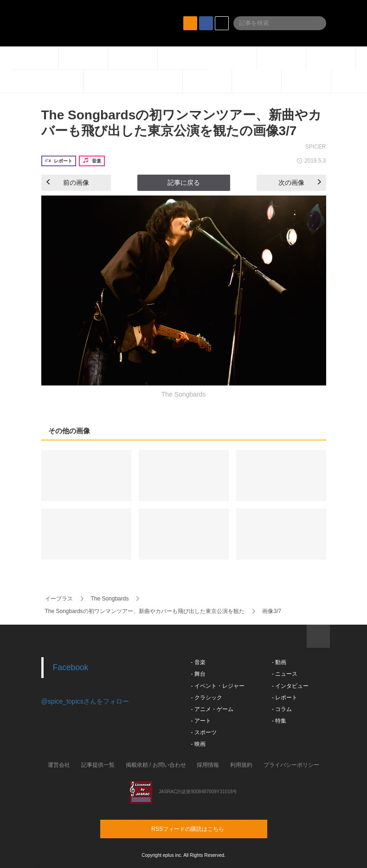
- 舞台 (198, 674)
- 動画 (279, 662)
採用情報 (208, 765)
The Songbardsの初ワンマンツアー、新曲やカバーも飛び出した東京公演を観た (145, 611)
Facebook (71, 667)
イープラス (59, 599)
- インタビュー (290, 686)
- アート (201, 721)
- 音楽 (198, 662)
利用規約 (241, 765)
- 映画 (198, 744)
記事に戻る (184, 183)
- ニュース (285, 674)
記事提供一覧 (98, 765)
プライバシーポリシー (291, 765)
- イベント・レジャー (218, 686)
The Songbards (109, 599)
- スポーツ (204, 732)
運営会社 (59, 765)
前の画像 (68, 183)
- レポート (285, 698)
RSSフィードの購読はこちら (201, 829)
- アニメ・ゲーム (212, 709)
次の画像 (300, 183)
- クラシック (207, 698)
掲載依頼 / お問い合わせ (156, 765)
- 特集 (279, 721)
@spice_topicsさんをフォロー (85, 701)
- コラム (282, 709)
